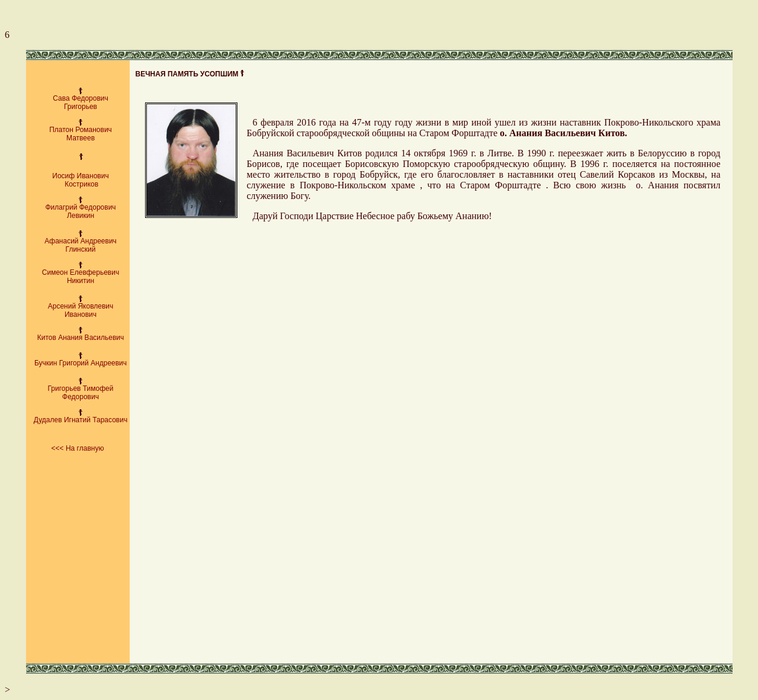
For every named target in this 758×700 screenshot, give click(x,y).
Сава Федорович (81, 98)
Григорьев (81, 107)
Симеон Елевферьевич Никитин (81, 277)
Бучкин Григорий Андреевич (81, 363)
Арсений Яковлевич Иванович (81, 310)
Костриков (81, 184)
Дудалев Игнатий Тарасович (81, 420)
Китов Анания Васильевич (81, 338)
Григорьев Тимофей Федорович (81, 393)
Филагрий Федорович (80, 207)
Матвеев (81, 138)
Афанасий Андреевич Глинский (81, 245)
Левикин (81, 216)
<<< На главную (78, 448)
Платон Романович (81, 130)
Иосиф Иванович (80, 176)
